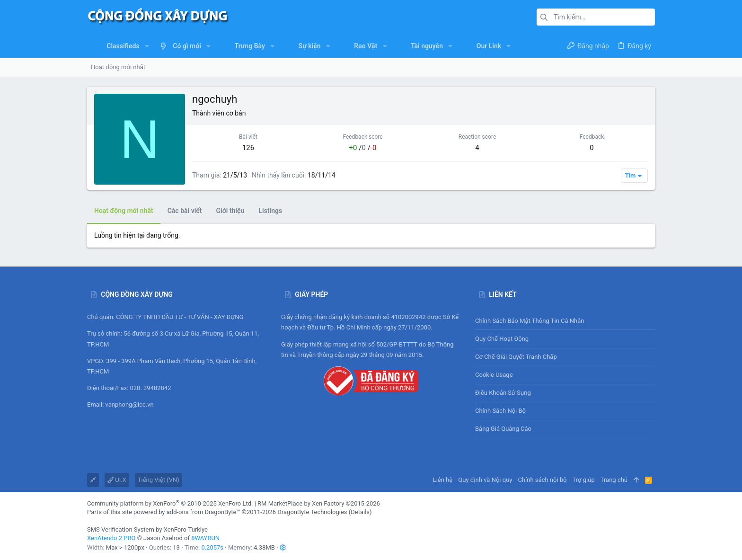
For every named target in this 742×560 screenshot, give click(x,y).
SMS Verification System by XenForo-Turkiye (147, 529)
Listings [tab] (270, 211)
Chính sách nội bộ (500, 411)
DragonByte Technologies (312, 512)
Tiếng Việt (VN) (159, 480)
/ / (363, 148)
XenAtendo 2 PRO (111, 538)
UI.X (117, 480)
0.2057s (212, 547)
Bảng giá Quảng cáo (503, 429)
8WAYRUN (205, 538)
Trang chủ (614, 480)
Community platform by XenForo (170, 503)
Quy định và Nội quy (485, 480)
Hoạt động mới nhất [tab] (124, 211)
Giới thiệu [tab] (230, 211)
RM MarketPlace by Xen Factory (319, 503)
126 (248, 148)
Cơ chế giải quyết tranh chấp (516, 357)
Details (360, 512)
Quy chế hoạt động (565, 339)
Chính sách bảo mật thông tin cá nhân (565, 321)
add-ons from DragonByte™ (203, 512)
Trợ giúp (584, 480)
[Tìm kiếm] (596, 17)
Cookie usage (494, 375)
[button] (147, 46)
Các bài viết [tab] (185, 211)
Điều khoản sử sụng (503, 393)
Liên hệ (443, 480)
